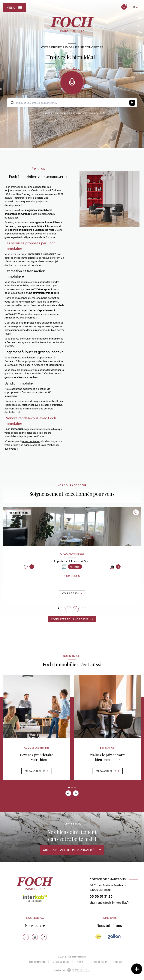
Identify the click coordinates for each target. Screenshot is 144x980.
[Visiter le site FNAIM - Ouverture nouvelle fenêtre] (98, 937)
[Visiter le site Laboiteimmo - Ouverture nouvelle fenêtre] (78, 970)
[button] (76, 609)
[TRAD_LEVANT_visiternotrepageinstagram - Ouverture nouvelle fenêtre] (35, 937)
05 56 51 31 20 (101, 896)
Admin (80, 962)
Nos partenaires (37, 962)
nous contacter (31, 441)
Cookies (118, 962)
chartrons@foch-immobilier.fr (109, 902)
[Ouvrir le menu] (14, 8)
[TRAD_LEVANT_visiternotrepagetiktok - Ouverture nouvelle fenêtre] (44, 937)
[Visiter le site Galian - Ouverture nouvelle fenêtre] (114, 937)
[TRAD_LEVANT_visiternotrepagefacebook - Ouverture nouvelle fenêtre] (26, 937)
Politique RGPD (99, 962)
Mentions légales (61, 962)
